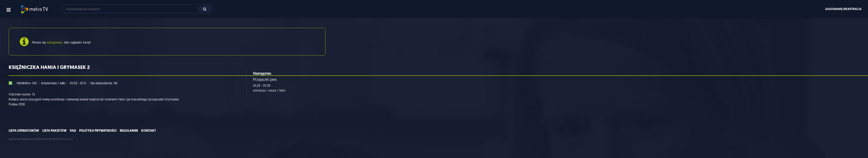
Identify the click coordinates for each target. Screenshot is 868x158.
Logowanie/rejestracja (843, 9)
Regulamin (129, 131)
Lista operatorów (24, 131)
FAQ (73, 131)
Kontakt (149, 131)
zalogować (55, 42)
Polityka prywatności (98, 131)
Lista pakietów (54, 131)
